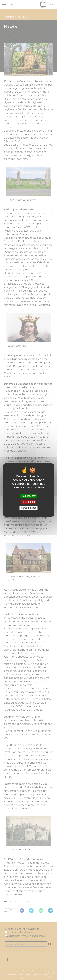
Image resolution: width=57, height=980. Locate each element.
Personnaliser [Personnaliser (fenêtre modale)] (29, 508)
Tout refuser (28, 502)
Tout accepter (28, 496)
